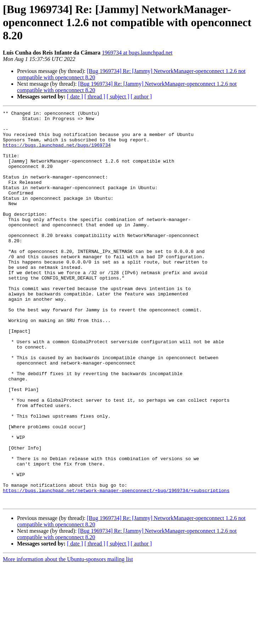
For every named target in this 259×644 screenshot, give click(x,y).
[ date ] (75, 97)
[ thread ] (95, 97)
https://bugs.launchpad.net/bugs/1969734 (57, 152)
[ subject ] (118, 97)
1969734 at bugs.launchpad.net (137, 53)
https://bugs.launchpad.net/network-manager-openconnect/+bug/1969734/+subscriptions (116, 567)
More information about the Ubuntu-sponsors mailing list (68, 638)
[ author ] (141, 97)
